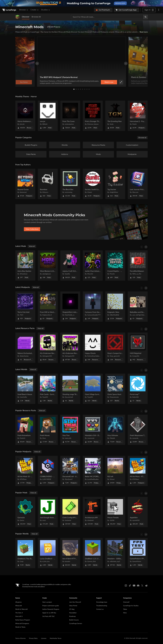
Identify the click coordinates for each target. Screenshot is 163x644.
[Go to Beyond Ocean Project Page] (25, 184)
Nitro (125, 613)
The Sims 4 (19, 613)
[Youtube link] (134, 586)
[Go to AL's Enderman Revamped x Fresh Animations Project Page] (48, 348)
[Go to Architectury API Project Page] (93, 512)
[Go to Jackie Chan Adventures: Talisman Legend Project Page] (93, 266)
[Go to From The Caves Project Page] (70, 116)
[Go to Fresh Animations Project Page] (25, 430)
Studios (46, 10)
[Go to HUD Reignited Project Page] (138, 348)
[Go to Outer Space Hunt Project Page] (115, 389)
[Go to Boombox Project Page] (48, 184)
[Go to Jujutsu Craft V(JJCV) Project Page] (70, 266)
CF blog (72, 609)
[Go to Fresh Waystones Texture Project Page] (138, 430)
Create (35, 10)
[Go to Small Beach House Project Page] (25, 389)
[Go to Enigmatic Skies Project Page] (115, 307)
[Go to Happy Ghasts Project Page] (93, 348)
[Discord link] (138, 586)
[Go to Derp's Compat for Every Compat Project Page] (115, 348)
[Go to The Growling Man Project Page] (115, 116)
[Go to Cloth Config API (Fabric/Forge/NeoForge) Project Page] (70, 512)
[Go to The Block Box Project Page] (70, 184)
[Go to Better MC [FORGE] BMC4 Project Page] (93, 471)
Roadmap (72, 616)
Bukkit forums (74, 620)
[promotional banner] (81, 3)
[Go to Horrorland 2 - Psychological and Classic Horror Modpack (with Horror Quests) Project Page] (138, 116)
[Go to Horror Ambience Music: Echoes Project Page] (25, 116)
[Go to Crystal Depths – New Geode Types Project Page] (115, 266)
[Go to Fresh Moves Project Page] (48, 430)
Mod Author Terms (56, 638)
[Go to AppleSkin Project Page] (138, 512)
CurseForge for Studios (131, 606)
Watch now (109, 82)
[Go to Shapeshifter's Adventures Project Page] (70, 307)
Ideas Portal (73, 606)
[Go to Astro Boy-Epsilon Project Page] (25, 266)
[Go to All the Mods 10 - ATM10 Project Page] (25, 471)
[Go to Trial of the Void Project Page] (25, 307)
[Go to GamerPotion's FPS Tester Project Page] (138, 553)
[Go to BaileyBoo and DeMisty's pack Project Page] (138, 307)
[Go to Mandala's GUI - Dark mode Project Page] (93, 430)
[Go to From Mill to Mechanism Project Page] (48, 307)
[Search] (146, 17)
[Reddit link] (146, 586)
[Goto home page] (9, 10)
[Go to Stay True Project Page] (70, 430)
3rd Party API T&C (48, 616)
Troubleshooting (102, 606)
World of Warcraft (22, 609)
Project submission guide (51, 606)
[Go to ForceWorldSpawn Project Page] (138, 266)
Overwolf (126, 602)
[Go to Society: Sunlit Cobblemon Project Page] (93, 184)
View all (32, 246)
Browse (24, 10)
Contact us (100, 609)
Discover (26, 17)
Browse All (36, 17)
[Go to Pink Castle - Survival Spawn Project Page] (48, 389)
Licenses (44, 638)
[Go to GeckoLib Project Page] (25, 512)
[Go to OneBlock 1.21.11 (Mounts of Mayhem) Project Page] (93, 553)
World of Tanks (20, 627)
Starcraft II (19, 616)
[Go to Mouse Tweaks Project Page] (115, 512)
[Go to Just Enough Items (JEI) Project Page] (48, 512)
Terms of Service (20, 638)
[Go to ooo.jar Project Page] (48, 116)
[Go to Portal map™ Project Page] (138, 389)
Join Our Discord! (75, 602)
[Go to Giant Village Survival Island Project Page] (93, 389)
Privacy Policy (33, 638)
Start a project (47, 602)
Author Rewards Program (51, 609)
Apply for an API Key (49, 613)
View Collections (32, 229)
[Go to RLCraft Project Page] (115, 471)
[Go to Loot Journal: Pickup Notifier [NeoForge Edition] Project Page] (138, 184)
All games (18, 602)
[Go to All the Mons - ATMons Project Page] (138, 471)
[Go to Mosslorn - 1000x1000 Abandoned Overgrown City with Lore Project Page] (115, 553)
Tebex (125, 609)
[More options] (159, 10)
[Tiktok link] (130, 586)
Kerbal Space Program (23, 620)
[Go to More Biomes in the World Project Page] (48, 266)
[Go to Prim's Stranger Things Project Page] (93, 116)
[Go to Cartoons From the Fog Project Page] (93, 307)
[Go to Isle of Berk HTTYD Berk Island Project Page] (70, 553)
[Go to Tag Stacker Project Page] (115, 184)
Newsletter (73, 613)
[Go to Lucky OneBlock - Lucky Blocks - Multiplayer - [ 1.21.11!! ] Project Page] (48, 553)
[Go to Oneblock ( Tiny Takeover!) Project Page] (25, 553)
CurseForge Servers (76, 624)
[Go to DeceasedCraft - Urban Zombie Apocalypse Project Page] (70, 471)
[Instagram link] (126, 586)
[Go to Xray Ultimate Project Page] (115, 430)
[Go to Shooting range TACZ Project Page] (70, 389)
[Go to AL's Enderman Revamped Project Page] (70, 348)
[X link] (142, 586)
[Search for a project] (107, 17)
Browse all (142, 138)
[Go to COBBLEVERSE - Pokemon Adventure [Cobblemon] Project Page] (48, 471)
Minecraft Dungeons (22, 624)
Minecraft (19, 606)
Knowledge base (102, 602)
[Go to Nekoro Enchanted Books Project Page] (25, 348)
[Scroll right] (146, 247)
